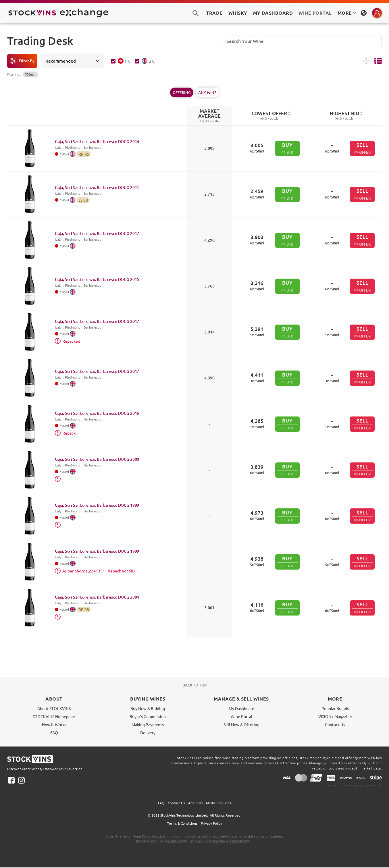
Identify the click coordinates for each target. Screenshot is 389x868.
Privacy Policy (211, 823)
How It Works (54, 724)
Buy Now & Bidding (148, 708)
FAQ (54, 732)
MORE (347, 13)
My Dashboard (241, 708)
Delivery (148, 732)
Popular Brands (335, 708)
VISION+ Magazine (335, 716)
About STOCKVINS (54, 708)
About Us (195, 803)
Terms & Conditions (182, 823)
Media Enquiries (218, 803)
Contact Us (335, 724)
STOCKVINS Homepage (54, 716)
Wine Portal (315, 13)
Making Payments (148, 724)
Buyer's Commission (148, 716)
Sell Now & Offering (241, 724)
